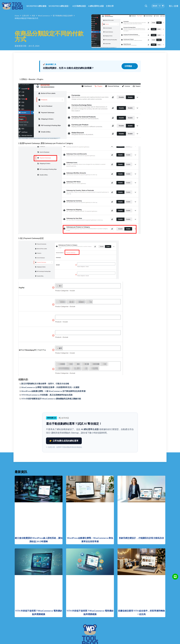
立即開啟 (130, 66)
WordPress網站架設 (59, 6)
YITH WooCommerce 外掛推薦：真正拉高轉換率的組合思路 (47, 395)
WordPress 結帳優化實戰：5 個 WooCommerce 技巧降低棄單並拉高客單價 (53, 391)
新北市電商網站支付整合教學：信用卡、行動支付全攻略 (45, 384)
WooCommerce (44, 16)
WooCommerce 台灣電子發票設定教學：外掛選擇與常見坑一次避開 (50, 387)
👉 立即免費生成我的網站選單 (64, 441)
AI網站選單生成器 (96, 6)
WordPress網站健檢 (36, 6)
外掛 (33, 16)
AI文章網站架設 (79, 6)
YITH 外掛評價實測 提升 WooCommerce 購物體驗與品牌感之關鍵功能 (51, 399)
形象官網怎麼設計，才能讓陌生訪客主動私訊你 (141, 538)
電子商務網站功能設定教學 (63, 16)
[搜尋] (146, 6)
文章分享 (110, 6)
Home (17, 16)
